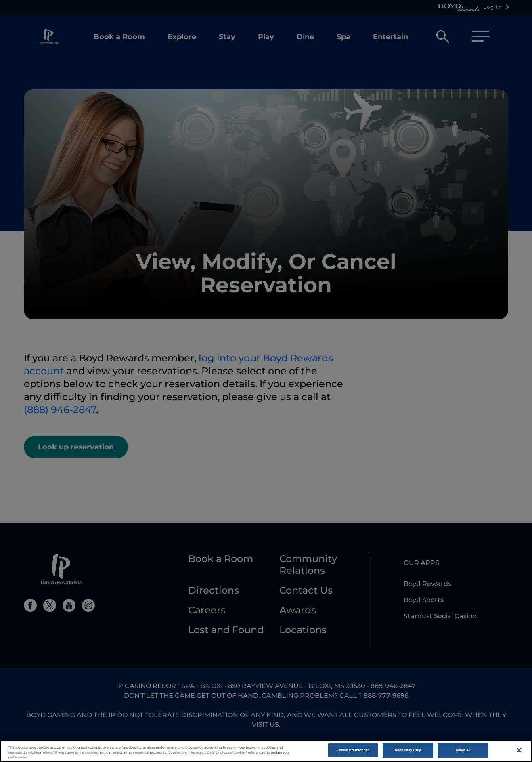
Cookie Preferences (353, 753)
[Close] (519, 753)
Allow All (463, 753)
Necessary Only (408, 753)
